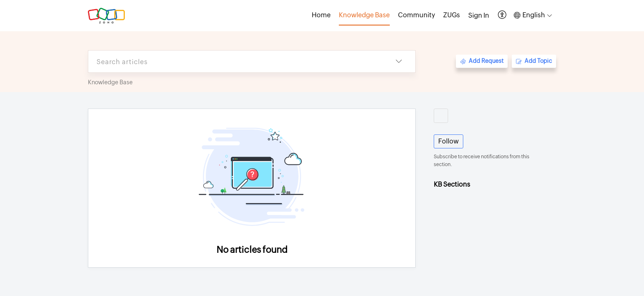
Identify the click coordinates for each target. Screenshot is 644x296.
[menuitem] (479, 16)
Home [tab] (321, 15)
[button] (503, 15)
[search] (235, 61)
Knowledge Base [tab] (364, 15)
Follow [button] (448, 141)
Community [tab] (416, 15)
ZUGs (452, 15)
